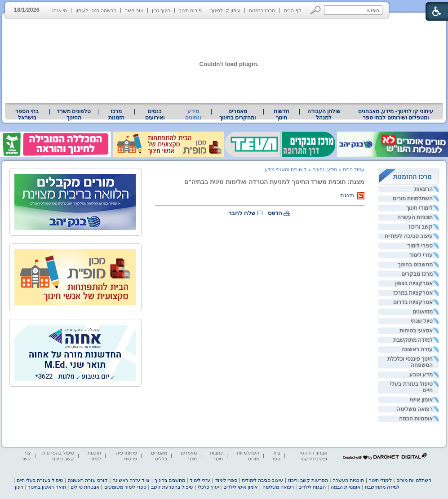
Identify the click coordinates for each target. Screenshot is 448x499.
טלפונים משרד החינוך (74, 115)
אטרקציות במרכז (413, 293)
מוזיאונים (423, 312)
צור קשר (134, 10)
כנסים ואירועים (155, 115)
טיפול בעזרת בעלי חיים (411, 387)
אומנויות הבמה (416, 419)
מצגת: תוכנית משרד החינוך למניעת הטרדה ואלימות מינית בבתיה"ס (274, 182)
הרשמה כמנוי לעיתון (96, 10)
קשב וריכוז (421, 227)
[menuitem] (396, 115)
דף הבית (293, 10)
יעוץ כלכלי (208, 487)
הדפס (275, 213)
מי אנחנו (59, 10)
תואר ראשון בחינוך (47, 487)
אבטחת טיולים (85, 487)
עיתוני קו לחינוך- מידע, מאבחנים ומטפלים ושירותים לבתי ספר (396, 115)
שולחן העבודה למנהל (324, 115)
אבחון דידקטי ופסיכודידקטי (314, 456)
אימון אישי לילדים (240, 487)
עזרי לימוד (421, 255)
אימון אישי (421, 400)
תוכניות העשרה (415, 217)
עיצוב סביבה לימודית (409, 236)
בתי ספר (276, 456)
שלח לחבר (242, 213)
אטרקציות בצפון (414, 283)
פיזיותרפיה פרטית (126, 456)
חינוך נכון (161, 10)
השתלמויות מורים (413, 199)
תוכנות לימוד (94, 456)
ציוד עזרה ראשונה (131, 480)
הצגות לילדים (312, 487)
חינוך (18, 487)
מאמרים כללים (159, 456)
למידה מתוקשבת (413, 340)
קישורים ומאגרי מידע (286, 169)
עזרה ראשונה (417, 349)
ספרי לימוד (420, 246)
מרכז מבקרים (417, 274)
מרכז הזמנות (262, 10)
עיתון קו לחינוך (225, 10)
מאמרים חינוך (189, 456)
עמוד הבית (354, 169)
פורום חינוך (190, 10)
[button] (316, 10)
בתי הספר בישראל (27, 115)
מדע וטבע (421, 375)
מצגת (347, 195)
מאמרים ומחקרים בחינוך (237, 115)
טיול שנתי (422, 321)
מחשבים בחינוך (415, 265)
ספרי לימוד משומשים (125, 487)
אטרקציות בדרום (413, 302)
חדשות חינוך (282, 115)
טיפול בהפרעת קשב (172, 487)
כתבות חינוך (216, 456)
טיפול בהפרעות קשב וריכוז (58, 456)
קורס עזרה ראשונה (88, 480)
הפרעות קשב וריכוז (308, 480)
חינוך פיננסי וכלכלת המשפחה (410, 362)
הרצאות (424, 189)
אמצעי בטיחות (416, 331)
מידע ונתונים (193, 115)
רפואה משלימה (415, 409)
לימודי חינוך (419, 208)
